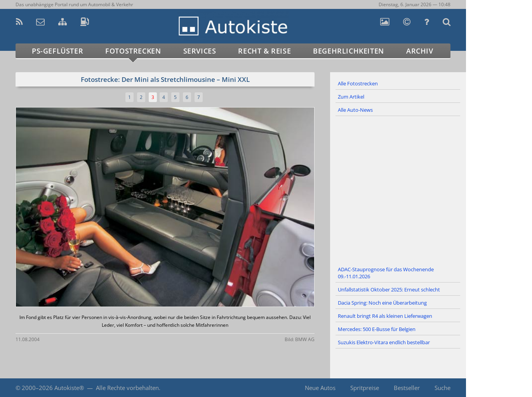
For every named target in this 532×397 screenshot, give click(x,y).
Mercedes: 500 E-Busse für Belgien (377, 329)
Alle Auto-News (355, 110)
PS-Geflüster (57, 51)
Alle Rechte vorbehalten (127, 388)
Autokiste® (69, 388)
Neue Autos (320, 388)
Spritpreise (365, 388)
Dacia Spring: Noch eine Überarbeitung (382, 303)
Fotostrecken (133, 51)
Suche (442, 388)
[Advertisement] (398, 190)
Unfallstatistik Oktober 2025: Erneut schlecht (389, 290)
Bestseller (407, 388)
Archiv (420, 51)
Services (200, 51)
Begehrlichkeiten (349, 51)
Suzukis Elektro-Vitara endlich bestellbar (384, 342)
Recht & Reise (264, 51)
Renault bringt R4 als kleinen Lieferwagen (385, 316)
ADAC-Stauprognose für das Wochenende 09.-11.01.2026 (386, 273)
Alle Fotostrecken (358, 83)
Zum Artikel (351, 97)
